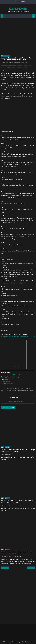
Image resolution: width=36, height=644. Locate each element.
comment (9, 388)
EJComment (17, 62)
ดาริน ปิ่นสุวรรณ (10, 391)
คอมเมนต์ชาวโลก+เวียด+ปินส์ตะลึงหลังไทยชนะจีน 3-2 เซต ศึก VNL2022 (17, 502)
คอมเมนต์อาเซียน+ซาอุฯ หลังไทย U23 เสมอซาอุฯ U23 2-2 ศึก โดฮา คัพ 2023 (18, 451)
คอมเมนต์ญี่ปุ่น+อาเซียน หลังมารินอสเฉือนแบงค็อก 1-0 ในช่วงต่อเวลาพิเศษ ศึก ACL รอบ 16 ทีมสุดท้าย (32, 568)
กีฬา (2, 56)
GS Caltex (15, 388)
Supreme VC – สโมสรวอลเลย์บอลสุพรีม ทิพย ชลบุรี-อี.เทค (19, 337)
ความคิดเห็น (21, 388)
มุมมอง (16, 391)
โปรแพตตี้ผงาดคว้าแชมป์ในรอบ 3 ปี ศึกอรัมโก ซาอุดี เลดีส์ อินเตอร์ (6, 568)
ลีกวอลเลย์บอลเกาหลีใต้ (24, 391)
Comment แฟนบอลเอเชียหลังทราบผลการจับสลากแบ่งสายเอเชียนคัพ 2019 (16, 553)
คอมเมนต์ (7, 56)
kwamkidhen (18, 9)
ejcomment (6, 381)
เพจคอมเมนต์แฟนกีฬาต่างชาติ (12, 375)
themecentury (29, 642)
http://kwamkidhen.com (16, 401)
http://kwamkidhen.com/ (11, 377)
